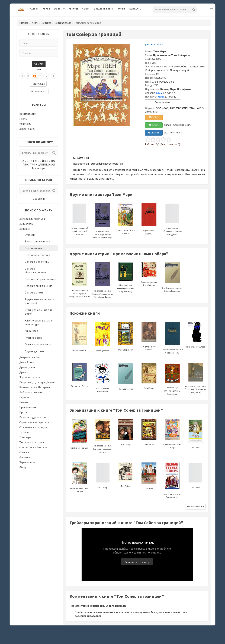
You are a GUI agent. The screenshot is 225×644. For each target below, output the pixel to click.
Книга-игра (31, 331)
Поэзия (24, 402)
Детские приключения (38, 286)
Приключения (28, 407)
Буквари (30, 235)
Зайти (39, 64)
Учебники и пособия (32, 442)
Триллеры (25, 437)
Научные (25, 397)
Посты (23, 119)
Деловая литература (32, 219)
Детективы (26, 224)
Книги (46, 9)
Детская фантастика (37, 255)
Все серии (39, 199)
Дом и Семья (27, 362)
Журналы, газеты (30, 377)
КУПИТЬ (154, 117)
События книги (163, 102)
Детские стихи (34, 293)
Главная (34, 9)
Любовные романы (31, 392)
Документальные (30, 357)
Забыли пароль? (38, 91)
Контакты (136, 9)
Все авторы (39, 168)
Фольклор (25, 457)
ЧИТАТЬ (154, 125)
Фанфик (24, 452)
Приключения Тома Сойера (170, 55)
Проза (23, 412)
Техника (24, 432)
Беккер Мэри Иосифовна (176, 89)
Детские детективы (37, 262)
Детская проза (63, 23)
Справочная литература (34, 422)
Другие (24, 372)
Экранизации (27, 129)
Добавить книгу (103, 9)
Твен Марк (160, 51)
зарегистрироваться (88, 616)
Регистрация (38, 84)
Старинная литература (33, 427)
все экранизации (195, 507)
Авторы (73, 9)
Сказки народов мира (38, 344)
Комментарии (28, 114)
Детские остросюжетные (40, 279)
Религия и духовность (33, 417)
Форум (121, 9)
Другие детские (34, 351)
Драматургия (27, 367)
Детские (46, 23)
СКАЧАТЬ (154, 133)
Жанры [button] (58, 9)
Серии (86, 9)
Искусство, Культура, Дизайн (37, 382)
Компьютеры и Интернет (35, 387)
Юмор (23, 467)
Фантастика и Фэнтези (33, 447)
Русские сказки (34, 338)
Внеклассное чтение (37, 241)
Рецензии (25, 124)
